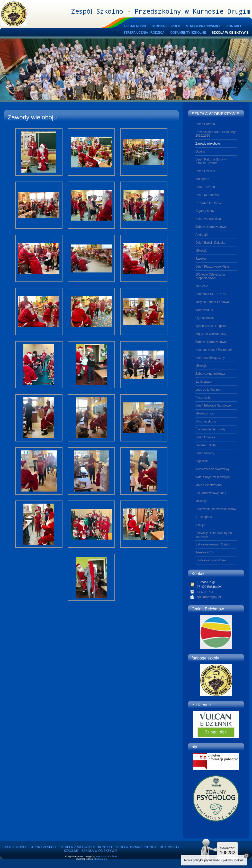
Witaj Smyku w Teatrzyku (213, 477)
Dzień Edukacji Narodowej (213, 405)
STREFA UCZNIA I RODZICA (144, 33)
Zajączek (202, 461)
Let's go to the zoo (208, 390)
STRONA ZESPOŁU (166, 26)
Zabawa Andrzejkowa (210, 374)
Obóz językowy (206, 421)
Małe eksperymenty (209, 485)
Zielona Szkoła (206, 445)
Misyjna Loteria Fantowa (212, 302)
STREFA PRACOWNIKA (203, 26)
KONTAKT (234, 26)
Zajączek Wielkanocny (211, 334)
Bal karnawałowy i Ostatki (213, 544)
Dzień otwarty (205, 453)
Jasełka (201, 259)
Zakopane (202, 179)
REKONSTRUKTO (208, 203)
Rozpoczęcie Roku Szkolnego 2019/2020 (216, 134)
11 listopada (204, 382)
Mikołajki (201, 251)
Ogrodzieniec (205, 318)
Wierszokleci (204, 310)
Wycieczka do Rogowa (211, 326)
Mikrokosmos (205, 413)
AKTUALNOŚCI (135, 26)
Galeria (200, 152)
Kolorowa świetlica (208, 219)
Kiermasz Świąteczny (210, 358)
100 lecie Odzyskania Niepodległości (210, 276)
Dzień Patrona (205, 124)
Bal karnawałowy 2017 (211, 493)
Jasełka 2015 (205, 552)
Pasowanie (203, 398)
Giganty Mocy (205, 211)
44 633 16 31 (206, 592)
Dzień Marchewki (207, 195)
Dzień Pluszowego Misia (212, 267)
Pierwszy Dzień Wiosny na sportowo (214, 535)
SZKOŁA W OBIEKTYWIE (230, 33)
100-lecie (202, 286)
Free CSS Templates (106, 856)
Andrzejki (202, 235)
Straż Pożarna (205, 187)
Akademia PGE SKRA (211, 294)
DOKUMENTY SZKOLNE (188, 33)
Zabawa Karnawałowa (211, 227)
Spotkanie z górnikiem (211, 560)
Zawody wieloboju (208, 144)
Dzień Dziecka (205, 171)
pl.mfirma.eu (101, 859)
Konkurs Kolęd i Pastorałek (214, 350)
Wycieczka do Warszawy (212, 469)
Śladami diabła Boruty (210, 429)
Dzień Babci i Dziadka (210, 243)
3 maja (200, 525)
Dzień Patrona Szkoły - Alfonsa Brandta (211, 161)
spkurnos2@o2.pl (209, 597)
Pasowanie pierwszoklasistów (216, 509)
